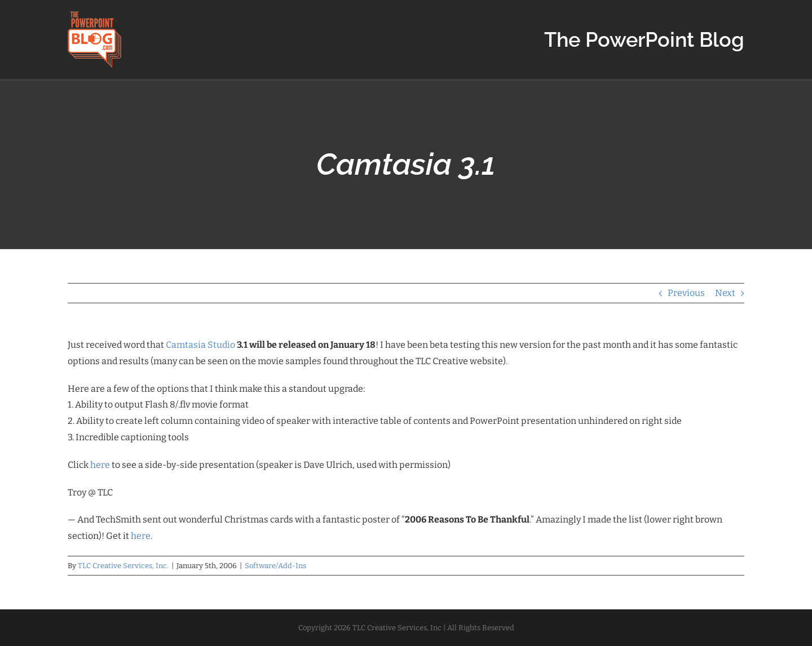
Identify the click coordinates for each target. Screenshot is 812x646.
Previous (686, 293)
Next (725, 293)
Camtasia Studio (200, 345)
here (100, 465)
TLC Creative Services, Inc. (123, 566)
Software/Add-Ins (275, 566)
